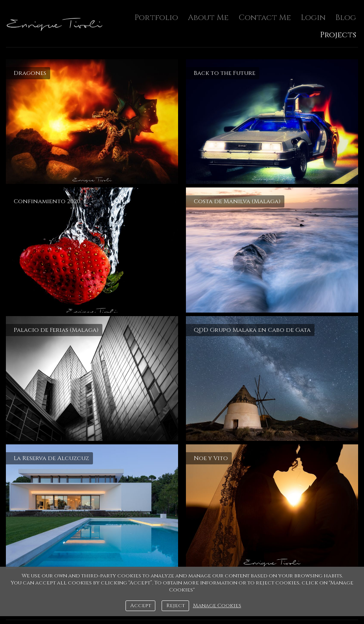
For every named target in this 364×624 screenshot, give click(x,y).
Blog (346, 17)
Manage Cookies (217, 606)
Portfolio (156, 17)
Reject (176, 606)
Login (313, 17)
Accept (141, 606)
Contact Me (265, 17)
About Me (208, 17)
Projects (338, 35)
